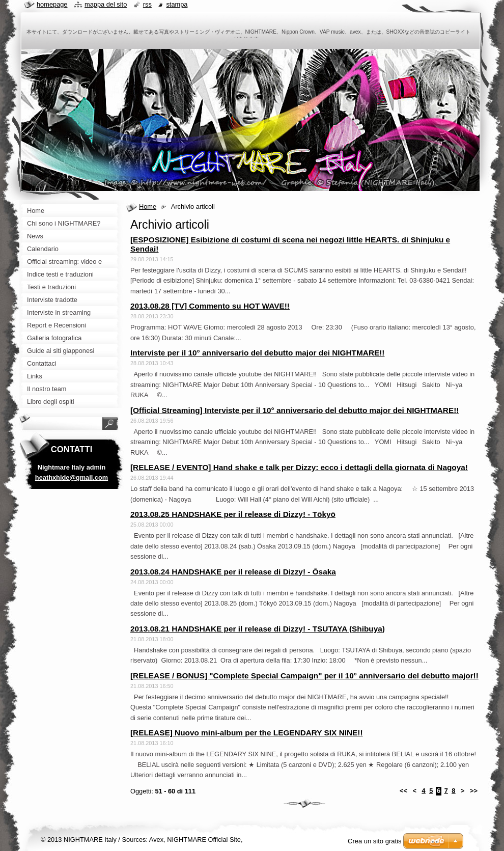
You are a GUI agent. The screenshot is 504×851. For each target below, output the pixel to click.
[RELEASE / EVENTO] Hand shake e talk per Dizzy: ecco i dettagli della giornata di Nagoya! (299, 467)
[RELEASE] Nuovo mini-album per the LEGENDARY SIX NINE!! (247, 733)
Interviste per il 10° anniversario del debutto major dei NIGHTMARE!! (257, 353)
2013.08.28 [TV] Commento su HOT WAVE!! (210, 306)
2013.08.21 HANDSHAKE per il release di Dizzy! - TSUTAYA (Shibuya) (258, 629)
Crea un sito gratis (375, 841)
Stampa (177, 4)
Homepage (52, 4)
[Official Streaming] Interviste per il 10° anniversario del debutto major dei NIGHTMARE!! (295, 410)
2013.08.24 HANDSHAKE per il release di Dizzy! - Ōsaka (233, 572)
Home (148, 207)
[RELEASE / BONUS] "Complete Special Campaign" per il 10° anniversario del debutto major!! (304, 676)
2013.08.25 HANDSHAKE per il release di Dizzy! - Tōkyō (233, 514)
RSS (147, 4)
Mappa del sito (106, 4)
